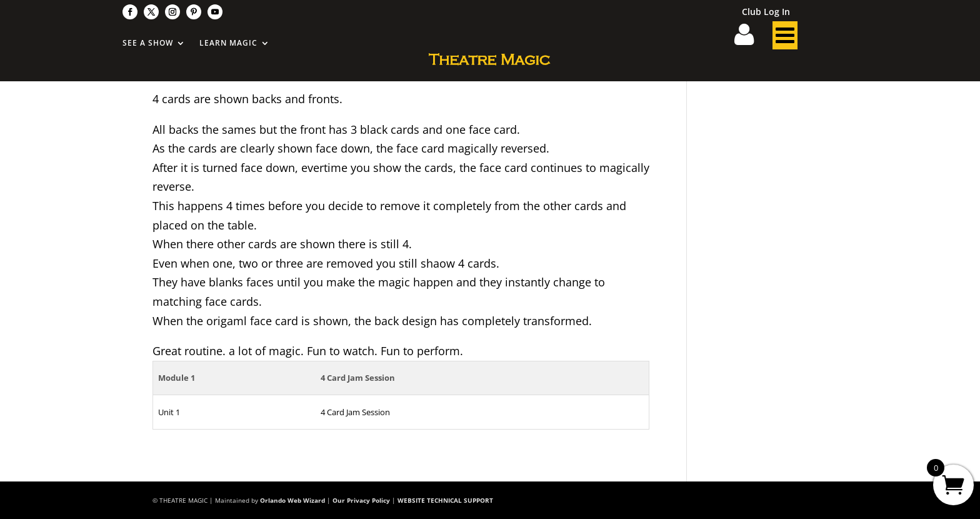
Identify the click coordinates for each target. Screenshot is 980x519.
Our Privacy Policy (361, 500)
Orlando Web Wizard (292, 500)
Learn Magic (228, 43)
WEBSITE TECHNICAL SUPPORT (445, 500)
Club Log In (766, 13)
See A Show (148, 43)
